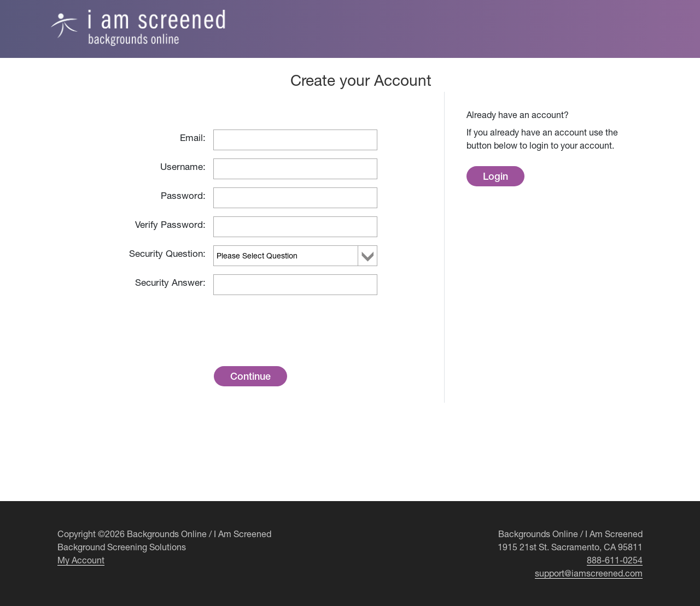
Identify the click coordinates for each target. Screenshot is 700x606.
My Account (81, 560)
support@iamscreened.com (589, 573)
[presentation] (295, 322)
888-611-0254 (615, 560)
